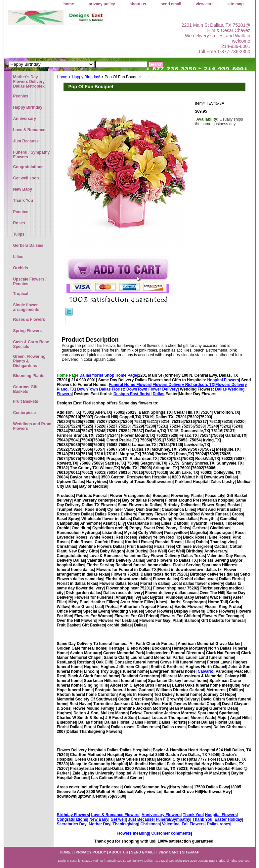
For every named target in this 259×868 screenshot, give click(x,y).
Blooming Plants (29, 376)
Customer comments (171, 833)
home (69, 4)
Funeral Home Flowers (130, 385)
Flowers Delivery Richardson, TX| (184, 385)
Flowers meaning (133, 833)
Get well (118, 819)
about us (138, 4)
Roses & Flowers (29, 320)
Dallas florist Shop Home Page (108, 375)
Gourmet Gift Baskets (25, 389)
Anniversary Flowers (161, 815)
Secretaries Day (72, 824)
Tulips (19, 234)
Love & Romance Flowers (115, 815)
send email (171, 4)
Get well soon (26, 178)
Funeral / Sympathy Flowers (32, 155)
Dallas (159, 394)
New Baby (99, 819)
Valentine (171, 824)
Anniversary (25, 119)
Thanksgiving (125, 824)
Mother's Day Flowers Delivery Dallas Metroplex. (30, 82)
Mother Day (99, 824)
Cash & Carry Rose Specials (31, 344)
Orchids (21, 268)
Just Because (141, 819)
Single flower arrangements (26, 307)
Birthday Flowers (73, 815)
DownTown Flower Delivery (152, 389)
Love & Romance (29, 130)
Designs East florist (132, 394)
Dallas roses (218, 824)
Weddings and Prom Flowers (32, 426)
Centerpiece (25, 413)
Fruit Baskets (26, 401)
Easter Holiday (228, 819)
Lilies (18, 257)
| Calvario (204, 671)
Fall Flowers (193, 824)
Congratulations (72, 819)
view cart (204, 4)
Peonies (21, 96)
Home (62, 77)
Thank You (193, 815)
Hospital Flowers (223, 380)
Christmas (150, 824)
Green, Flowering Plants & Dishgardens (29, 361)
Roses (19, 223)
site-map (235, 4)
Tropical (21, 294)
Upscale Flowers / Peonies (30, 282)
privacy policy (102, 4)
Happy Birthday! (86, 77)
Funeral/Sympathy (173, 819)
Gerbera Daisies (28, 245)
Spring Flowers (28, 331)
